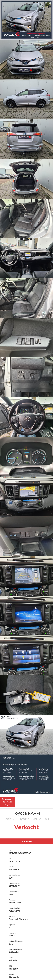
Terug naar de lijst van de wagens (8, 802)
